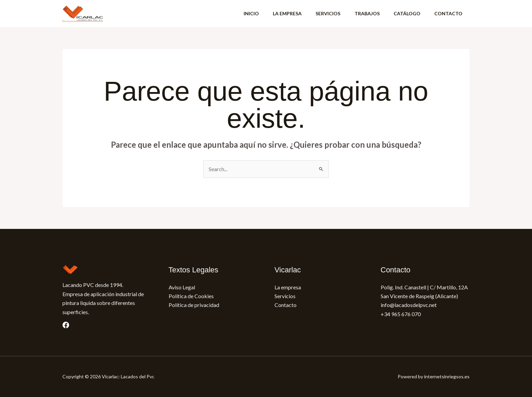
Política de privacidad (194, 305)
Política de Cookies (191, 296)
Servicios (285, 296)
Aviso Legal (182, 287)
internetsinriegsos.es (447, 376)
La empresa (288, 287)
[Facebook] (66, 325)
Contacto (286, 305)
